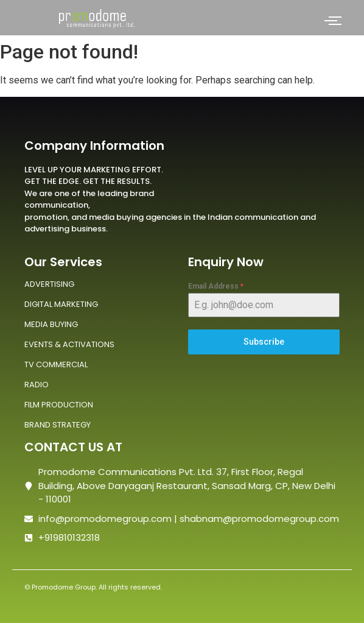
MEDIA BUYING (51, 324)
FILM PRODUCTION (59, 405)
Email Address (216, 286)
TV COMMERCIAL (56, 364)
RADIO (37, 385)
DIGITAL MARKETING (61, 304)
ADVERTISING (49, 284)
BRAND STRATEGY (58, 425)
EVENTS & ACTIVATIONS (69, 344)
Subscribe (264, 342)
